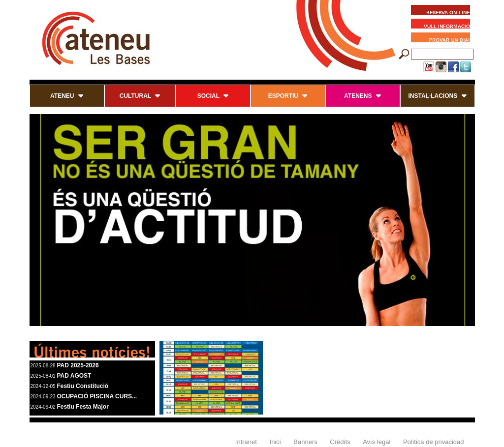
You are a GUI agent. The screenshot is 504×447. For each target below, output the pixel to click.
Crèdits (340, 442)
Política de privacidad (434, 442)
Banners (305, 442)
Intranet (246, 442)
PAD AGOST (74, 376)
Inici (275, 442)
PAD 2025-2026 (78, 365)
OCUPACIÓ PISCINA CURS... (97, 396)
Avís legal (377, 442)
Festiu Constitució (82, 386)
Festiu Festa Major (82, 407)
